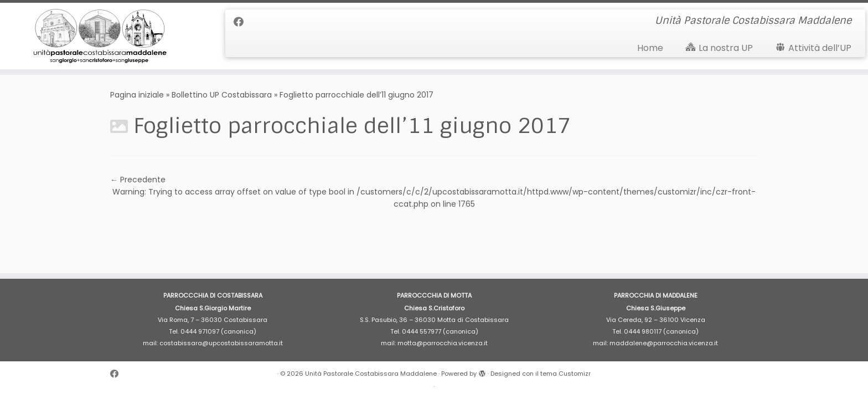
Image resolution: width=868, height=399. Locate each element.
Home (650, 48)
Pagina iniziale (137, 95)
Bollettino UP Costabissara (222, 95)
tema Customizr (565, 374)
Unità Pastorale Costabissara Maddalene (371, 374)
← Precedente (138, 180)
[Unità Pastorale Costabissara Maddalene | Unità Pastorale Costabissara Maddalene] (100, 36)
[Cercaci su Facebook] (242, 22)
